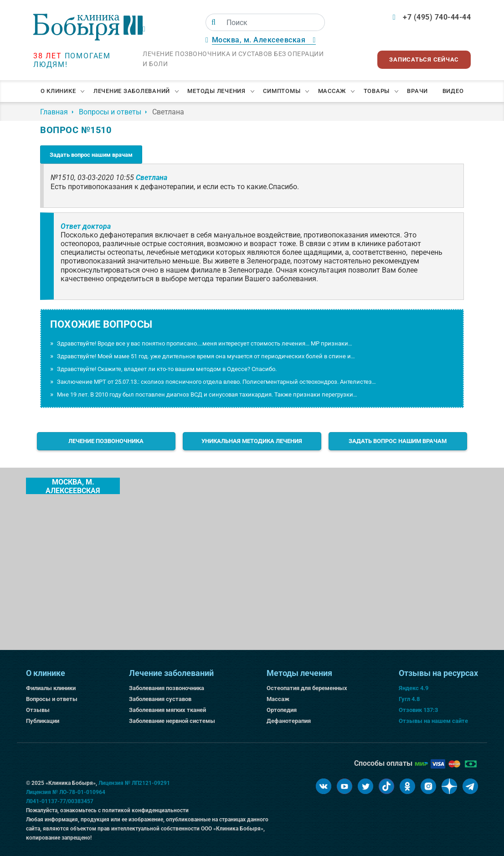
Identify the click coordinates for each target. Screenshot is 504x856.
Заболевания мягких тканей (167, 710)
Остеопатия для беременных (307, 688)
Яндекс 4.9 (414, 688)
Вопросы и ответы (52, 699)
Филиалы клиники (51, 688)
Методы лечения (216, 91)
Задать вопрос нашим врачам (91, 155)
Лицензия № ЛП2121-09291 (134, 783)
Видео (453, 91)
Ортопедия (282, 710)
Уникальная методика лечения (252, 441)
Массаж (332, 91)
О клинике (58, 91)
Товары (377, 91)
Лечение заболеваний (132, 91)
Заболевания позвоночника (167, 688)
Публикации (43, 721)
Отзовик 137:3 (418, 710)
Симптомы (282, 91)
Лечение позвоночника (106, 441)
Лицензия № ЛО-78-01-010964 (66, 792)
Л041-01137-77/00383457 (60, 801)
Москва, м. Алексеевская (73, 486)
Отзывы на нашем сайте (433, 721)
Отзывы (38, 710)
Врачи (417, 91)
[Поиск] (213, 22)
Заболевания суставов (160, 699)
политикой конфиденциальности (145, 810)
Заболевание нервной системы (172, 721)
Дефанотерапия (289, 721)
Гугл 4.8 (409, 699)
